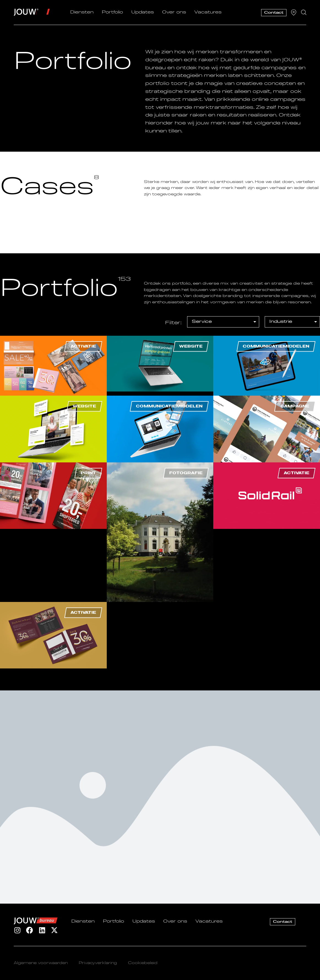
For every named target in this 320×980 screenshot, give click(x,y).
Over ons (174, 12)
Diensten (82, 12)
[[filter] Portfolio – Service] (223, 322)
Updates (143, 12)
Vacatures (208, 12)
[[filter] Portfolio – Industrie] (292, 322)
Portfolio (112, 12)
